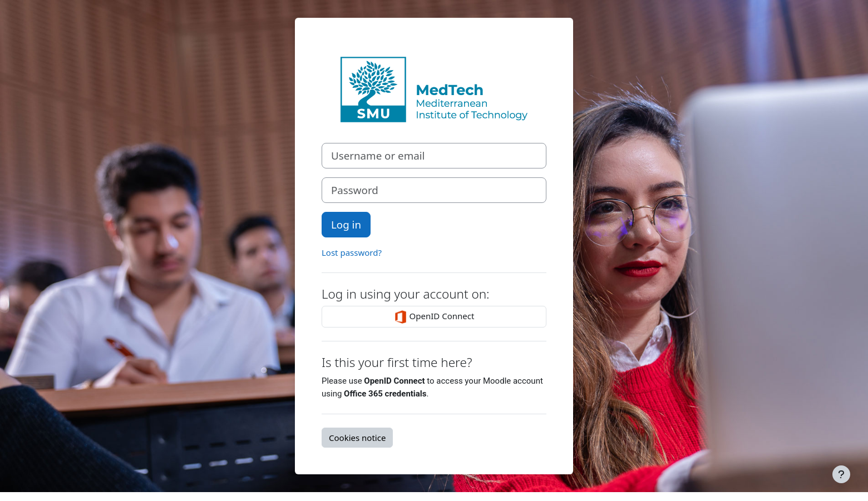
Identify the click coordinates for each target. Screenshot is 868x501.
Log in (346, 224)
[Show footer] (841, 474)
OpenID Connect (434, 317)
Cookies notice (357, 438)
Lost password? (352, 252)
